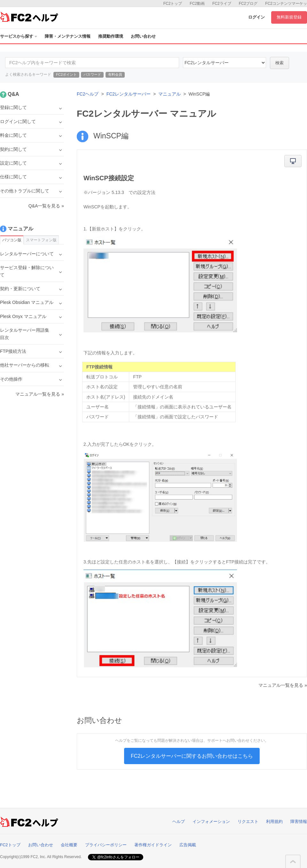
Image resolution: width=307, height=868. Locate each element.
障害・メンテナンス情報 (68, 36)
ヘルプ (179, 821)
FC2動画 (197, 4)
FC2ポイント (66, 74)
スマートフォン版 (41, 240)
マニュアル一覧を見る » (283, 685)
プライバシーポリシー (106, 845)
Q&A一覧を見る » (46, 206)
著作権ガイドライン (153, 845)
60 (224, 63)
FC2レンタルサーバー (129, 94)
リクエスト (248, 821)
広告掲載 (188, 845)
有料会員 (115, 74)
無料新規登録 (289, 17)
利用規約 (274, 821)
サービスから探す (19, 36)
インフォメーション (211, 821)
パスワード (92, 74)
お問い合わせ (143, 36)
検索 (279, 63)
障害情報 (299, 821)
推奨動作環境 (111, 36)
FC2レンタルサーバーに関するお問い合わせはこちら (192, 756)
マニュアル (169, 94)
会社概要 (69, 845)
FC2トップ (173, 4)
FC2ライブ (222, 4)
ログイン (256, 17)
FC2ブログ (248, 4)
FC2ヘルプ (88, 94)
